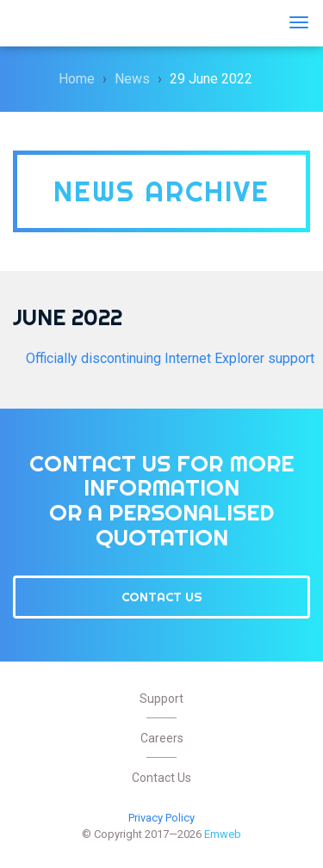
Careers (162, 738)
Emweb (65, 23)
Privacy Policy (161, 818)
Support (161, 699)
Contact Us (162, 597)
